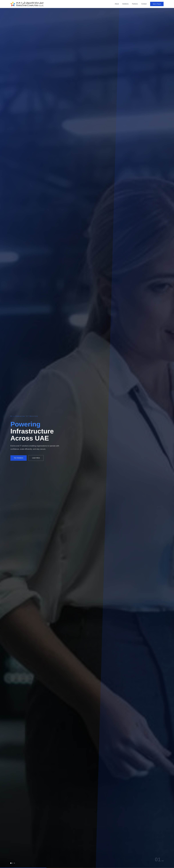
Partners (135, 4)
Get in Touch (157, 4)
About (117, 4)
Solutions (125, 4)
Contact (144, 4)
